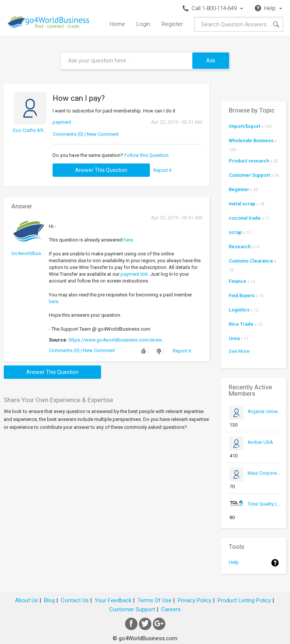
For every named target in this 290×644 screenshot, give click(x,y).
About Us (26, 600)
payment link (134, 274)
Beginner (239, 189)
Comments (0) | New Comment (86, 134)
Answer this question (101, 170)
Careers (171, 609)
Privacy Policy (195, 600)
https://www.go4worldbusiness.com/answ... (117, 340)
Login (143, 24)
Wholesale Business (251, 140)
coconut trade (245, 218)
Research (240, 247)
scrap (235, 232)
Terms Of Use (155, 600)
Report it (162, 170)
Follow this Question (147, 155)
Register (172, 24)
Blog (49, 600)
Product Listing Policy (244, 600)
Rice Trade (241, 324)
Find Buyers (242, 295)
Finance (238, 281)
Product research (249, 161)
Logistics (239, 310)
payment (62, 122)
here (128, 240)
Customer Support (249, 175)
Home (117, 24)
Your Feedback (113, 600)
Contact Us (75, 600)
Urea (234, 338)
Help (234, 562)
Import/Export (245, 126)
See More (239, 351)
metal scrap (242, 204)
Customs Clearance (251, 261)
